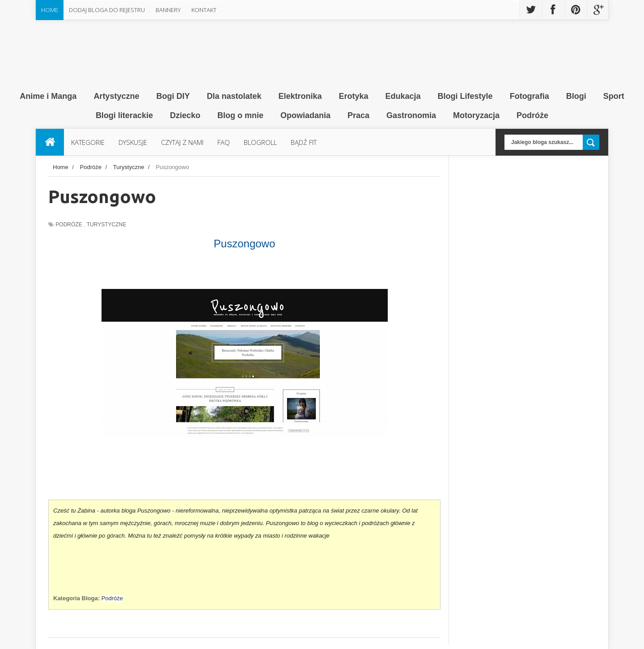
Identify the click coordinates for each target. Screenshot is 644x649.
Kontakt (204, 10)
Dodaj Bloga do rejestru (107, 10)
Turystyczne (106, 225)
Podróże (69, 225)
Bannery (168, 10)
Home (50, 10)
